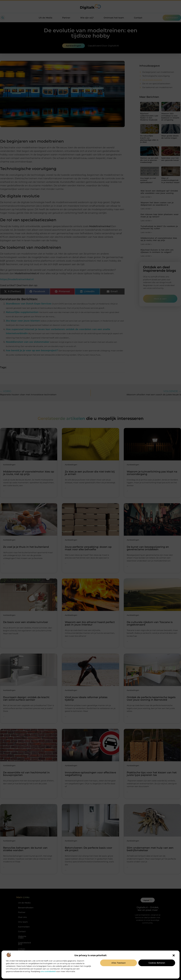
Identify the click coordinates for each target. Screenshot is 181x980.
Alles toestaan (119, 963)
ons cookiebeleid (48, 971)
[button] (174, 955)
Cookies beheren (157, 963)
